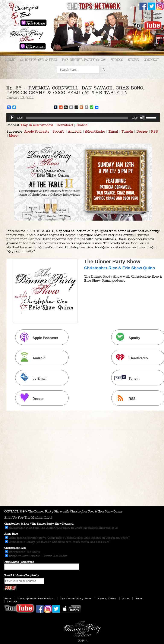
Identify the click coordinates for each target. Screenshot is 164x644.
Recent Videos (107, 599)
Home (10, 60)
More (13, 135)
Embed (82, 125)
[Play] (12, 118)
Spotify (59, 131)
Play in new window (37, 125)
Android (75, 131)
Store (133, 60)
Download (65, 125)
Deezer (142, 131)
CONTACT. (12, 512)
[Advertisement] (82, 474)
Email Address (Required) (21, 575)
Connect (151, 60)
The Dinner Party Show (84, 60)
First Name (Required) (19, 562)
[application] (83, 118)
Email (113, 131)
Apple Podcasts (37, 131)
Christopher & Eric (38, 60)
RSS (154, 131)
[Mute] (142, 118)
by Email (31, 378)
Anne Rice (11, 534)
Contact (12, 602)
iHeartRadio (95, 131)
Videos (117, 60)
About (139, 599)
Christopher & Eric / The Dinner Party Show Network (39, 524)
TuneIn (127, 131)
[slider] (77, 118)
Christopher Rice (15, 548)
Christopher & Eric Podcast (36, 599)
